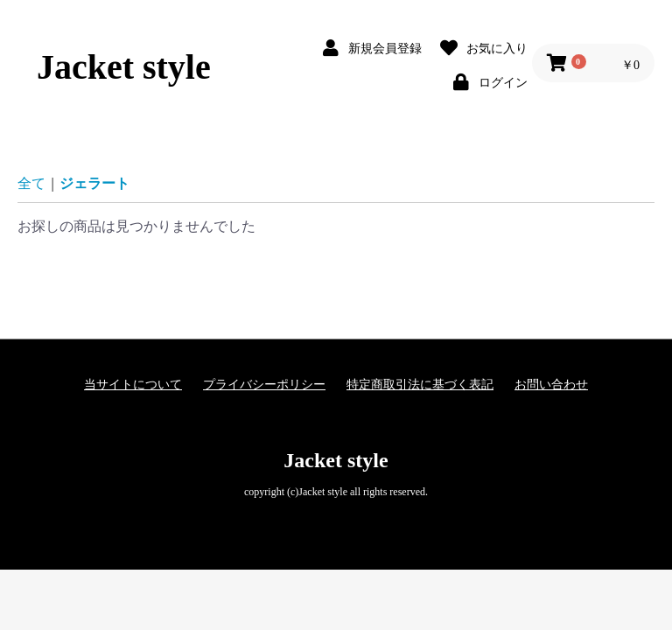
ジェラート (94, 183)
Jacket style (124, 67)
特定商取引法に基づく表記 (420, 385)
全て (31, 183)
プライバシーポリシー (264, 385)
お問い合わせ (551, 385)
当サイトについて (133, 385)
